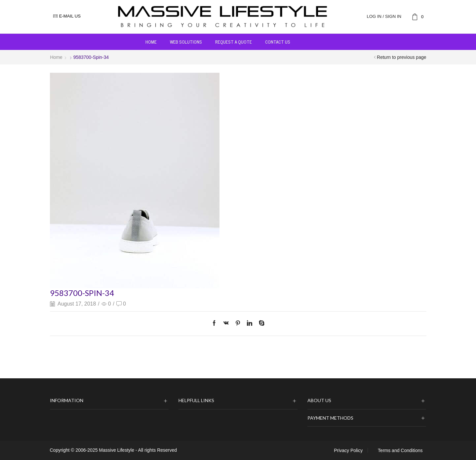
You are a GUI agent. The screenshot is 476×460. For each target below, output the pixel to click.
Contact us (278, 42)
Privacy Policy (348, 450)
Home (151, 42)
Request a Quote (234, 42)
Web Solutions (186, 42)
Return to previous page (401, 57)
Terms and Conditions (400, 450)
